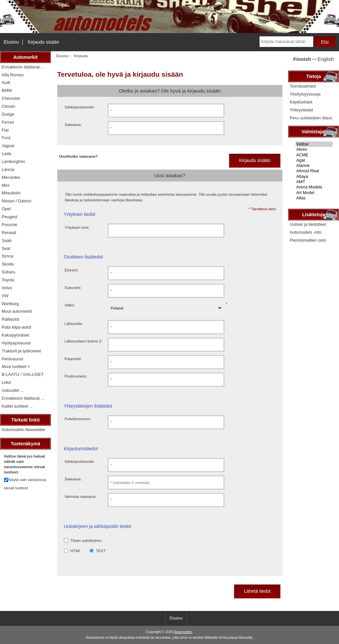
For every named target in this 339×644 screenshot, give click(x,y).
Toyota (8, 280)
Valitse (314, 144)
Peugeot (10, 217)
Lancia (8, 169)
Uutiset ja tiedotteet (308, 224)
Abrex (314, 149)
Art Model (314, 193)
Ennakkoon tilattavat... (22, 67)
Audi (6, 82)
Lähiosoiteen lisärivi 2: (83, 341)
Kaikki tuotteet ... (17, 406)
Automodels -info (306, 232)
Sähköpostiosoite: (80, 107)
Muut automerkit (17, 311)
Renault (9, 233)
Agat (314, 160)
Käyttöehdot (301, 102)
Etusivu (11, 42)
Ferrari (8, 122)
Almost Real (314, 171)
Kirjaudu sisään (44, 42)
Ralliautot (10, 319)
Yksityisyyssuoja (305, 94)
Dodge (8, 114)
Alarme (314, 166)
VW (5, 296)
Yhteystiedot (301, 110)
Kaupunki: (73, 359)
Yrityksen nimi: (77, 227)
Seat (6, 248)
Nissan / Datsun (17, 201)
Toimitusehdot (303, 86)
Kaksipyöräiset (15, 335)
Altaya (314, 177)
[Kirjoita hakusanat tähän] (286, 42)
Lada (6, 154)
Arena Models (314, 187)
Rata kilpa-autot (16, 327)
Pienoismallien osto (308, 240)
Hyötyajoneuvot (16, 343)
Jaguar (8, 146)
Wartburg (10, 304)
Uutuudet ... (13, 390)
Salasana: (73, 124)
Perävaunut (12, 359)
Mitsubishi (11, 193)
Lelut (6, 382)
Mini (5, 185)
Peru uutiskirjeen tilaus (311, 118)
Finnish (302, 59)
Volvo (7, 288)
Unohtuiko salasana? (78, 156)
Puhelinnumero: (78, 419)
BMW (7, 90)
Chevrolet (11, 98)
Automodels (183, 632)
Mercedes (11, 177)
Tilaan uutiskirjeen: (86, 540)
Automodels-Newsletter (24, 430)
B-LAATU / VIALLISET (23, 374)
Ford (6, 138)
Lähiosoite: (74, 323)
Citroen (8, 106)
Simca (7, 256)
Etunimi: (72, 270)
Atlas (314, 198)
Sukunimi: (73, 287)
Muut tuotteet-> (16, 366)
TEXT (101, 551)
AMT (314, 182)
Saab (7, 241)
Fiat (5, 130)
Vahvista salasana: (80, 496)
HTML (76, 551)
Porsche (9, 225)
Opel (6, 209)
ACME (314, 155)
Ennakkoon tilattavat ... (23, 398)
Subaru (8, 272)
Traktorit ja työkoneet (21, 351)
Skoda (8, 264)
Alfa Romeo (13, 75)
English (326, 59)
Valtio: (70, 305)
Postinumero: (76, 376)
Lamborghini (13, 161)
